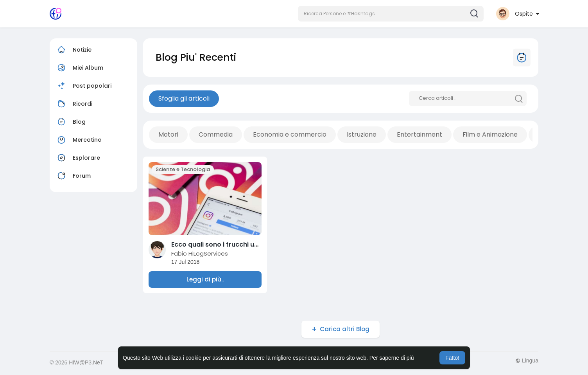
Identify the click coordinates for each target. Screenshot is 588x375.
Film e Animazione (490, 134)
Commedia (216, 134)
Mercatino (79, 140)
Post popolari (83, 86)
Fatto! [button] (452, 358)
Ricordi (74, 104)
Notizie (73, 50)
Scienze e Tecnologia (183, 169)
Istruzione (362, 134)
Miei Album (79, 68)
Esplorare (78, 158)
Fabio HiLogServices (200, 253)
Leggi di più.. (205, 279)
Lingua (527, 361)
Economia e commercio (290, 134)
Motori (168, 134)
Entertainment (419, 134)
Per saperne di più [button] (392, 358)
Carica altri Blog (345, 329)
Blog (71, 122)
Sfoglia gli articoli (184, 98)
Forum (73, 176)
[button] (391, 14)
